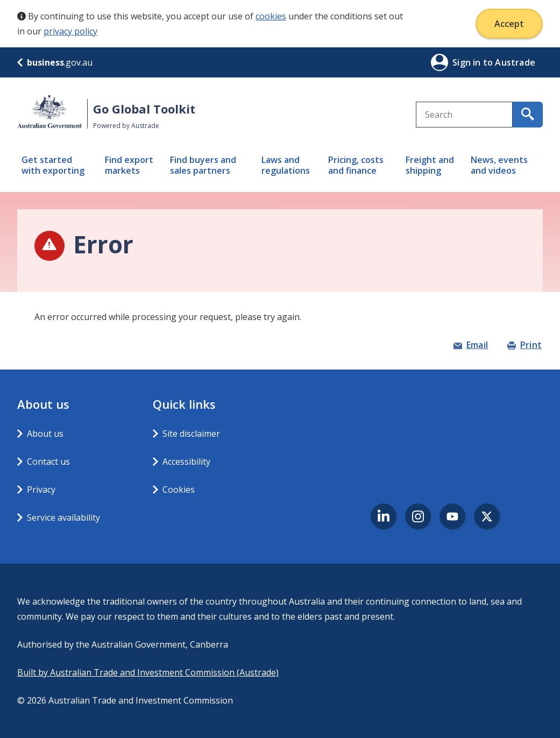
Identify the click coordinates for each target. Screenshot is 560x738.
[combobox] (464, 115)
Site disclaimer (191, 434)
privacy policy (70, 31)
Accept (509, 24)
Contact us (48, 462)
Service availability (63, 517)
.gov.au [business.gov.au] (55, 62)
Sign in (468, 62)
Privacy (41, 489)
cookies (271, 16)
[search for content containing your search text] (528, 115)
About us (45, 434)
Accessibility (186, 462)
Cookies (179, 489)
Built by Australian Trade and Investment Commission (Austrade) (148, 672)
